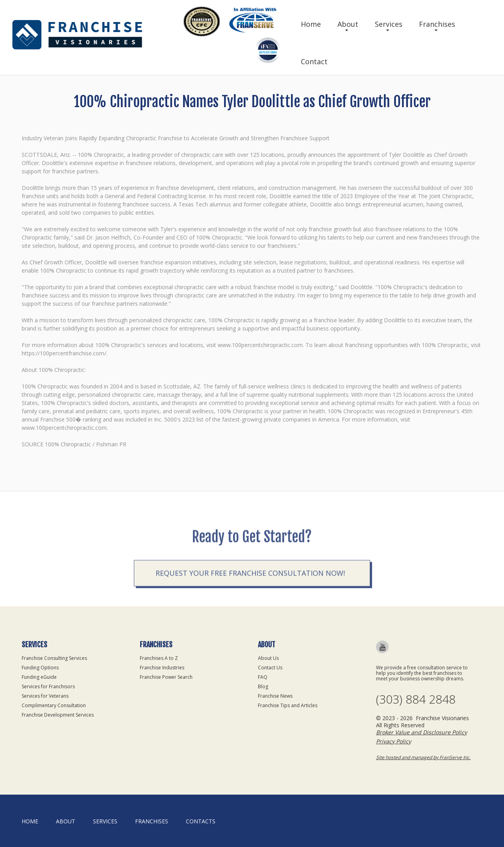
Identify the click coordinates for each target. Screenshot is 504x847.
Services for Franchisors (48, 686)
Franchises (437, 24)
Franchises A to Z (159, 658)
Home (311, 24)
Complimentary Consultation (54, 705)
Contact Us (270, 668)
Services (389, 24)
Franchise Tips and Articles (288, 705)
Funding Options (40, 668)
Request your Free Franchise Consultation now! (250, 600)
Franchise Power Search (166, 677)
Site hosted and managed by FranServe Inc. (423, 757)
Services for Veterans (45, 696)
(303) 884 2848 (416, 699)
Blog (263, 686)
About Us (268, 658)
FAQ (263, 677)
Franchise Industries (162, 668)
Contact (314, 61)
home (30, 821)
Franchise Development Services (58, 715)
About (348, 24)
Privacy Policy (394, 741)
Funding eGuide (39, 677)
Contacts (201, 821)
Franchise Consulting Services (54, 658)
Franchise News (275, 696)
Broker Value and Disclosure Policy (422, 732)
